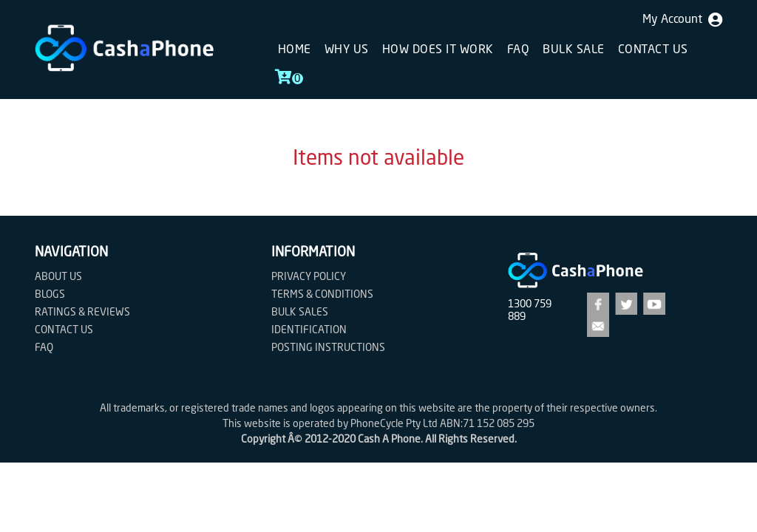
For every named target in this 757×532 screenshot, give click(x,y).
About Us (58, 277)
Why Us (347, 50)
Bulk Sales (300, 313)
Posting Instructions (328, 348)
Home (295, 50)
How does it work (438, 50)
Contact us (653, 50)
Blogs (50, 295)
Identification (309, 330)
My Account (682, 20)
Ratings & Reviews (82, 313)
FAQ (519, 50)
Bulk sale (574, 50)
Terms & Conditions (322, 295)
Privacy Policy (309, 277)
